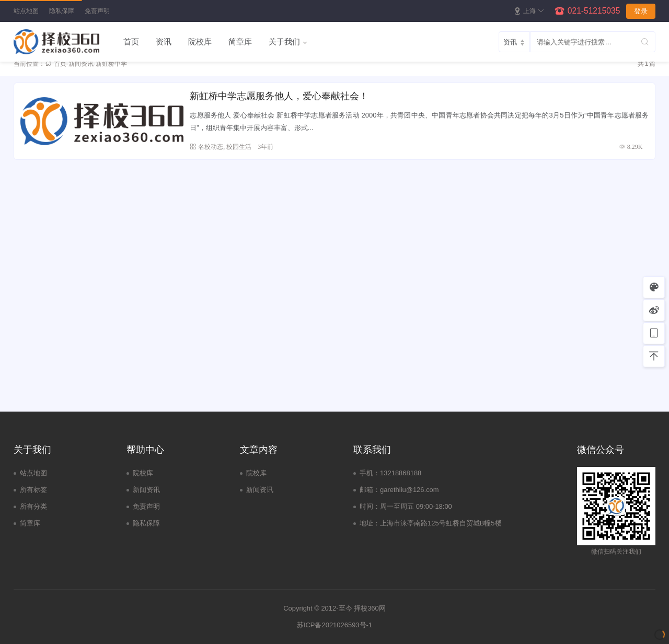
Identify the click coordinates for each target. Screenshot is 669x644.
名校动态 (211, 147)
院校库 (200, 42)
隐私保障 (62, 11)
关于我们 (284, 42)
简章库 (240, 42)
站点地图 (26, 11)
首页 (131, 42)
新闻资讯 (81, 64)
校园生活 (239, 147)
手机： (370, 473)
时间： (370, 506)
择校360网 (370, 608)
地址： (370, 523)
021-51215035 (594, 11)
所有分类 (33, 506)
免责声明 (97, 11)
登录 (641, 11)
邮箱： (370, 490)
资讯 (164, 42)
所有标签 (33, 490)
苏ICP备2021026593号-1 (334, 625)
